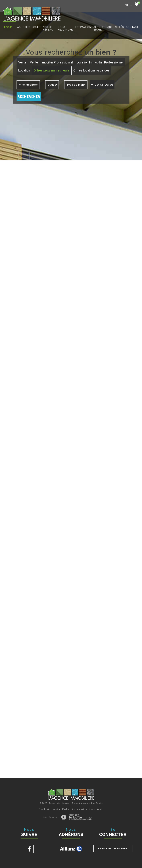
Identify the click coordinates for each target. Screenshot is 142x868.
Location (24, 70)
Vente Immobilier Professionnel (51, 62)
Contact (132, 27)
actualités (116, 27)
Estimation (83, 27)
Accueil (9, 27)
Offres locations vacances (91, 70)
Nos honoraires (79, 809)
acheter (23, 27)
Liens (92, 809)
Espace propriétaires (113, 848)
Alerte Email (99, 28)
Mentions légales (61, 809)
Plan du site (45, 809)
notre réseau (48, 28)
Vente (22, 62)
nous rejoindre (65, 28)
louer (36, 27)
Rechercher (29, 97)
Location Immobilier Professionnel (100, 62)
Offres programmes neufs (52, 70)
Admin (100, 809)
